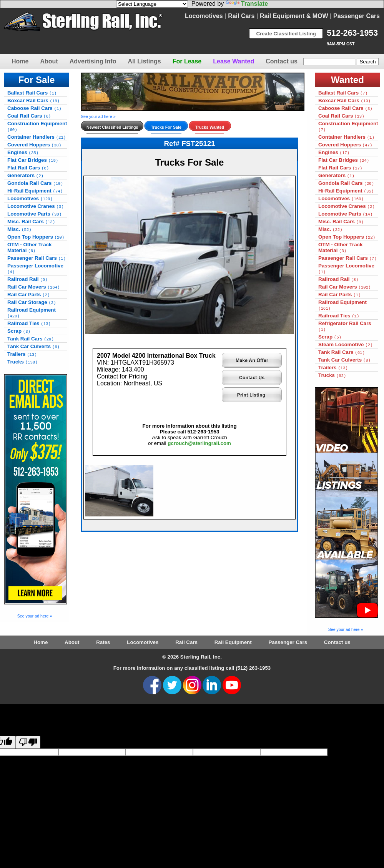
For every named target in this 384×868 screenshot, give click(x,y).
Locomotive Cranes (36, 206)
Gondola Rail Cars (35, 183)
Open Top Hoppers (36, 237)
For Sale (37, 80)
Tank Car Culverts (33, 346)
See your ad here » (35, 616)
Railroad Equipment (32, 313)
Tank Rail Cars (31, 339)
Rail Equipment (233, 642)
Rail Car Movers (33, 287)
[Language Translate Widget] (152, 4)
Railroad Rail (27, 279)
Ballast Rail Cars (32, 93)
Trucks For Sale (166, 127)
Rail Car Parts (28, 295)
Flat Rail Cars (28, 168)
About (49, 61)
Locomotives (204, 16)
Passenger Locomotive (35, 269)
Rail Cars (241, 16)
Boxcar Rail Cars (33, 100)
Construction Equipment (37, 126)
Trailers (22, 354)
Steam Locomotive (345, 344)
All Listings (144, 61)
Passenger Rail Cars (37, 258)
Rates (103, 642)
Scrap (19, 331)
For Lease (187, 61)
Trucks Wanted (210, 127)
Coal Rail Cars (29, 116)
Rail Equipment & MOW (294, 16)
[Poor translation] (28, 742)
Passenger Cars (357, 16)
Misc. (19, 229)
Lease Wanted (234, 61)
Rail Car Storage (32, 302)
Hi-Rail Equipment (35, 191)
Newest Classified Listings (112, 127)
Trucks (22, 362)
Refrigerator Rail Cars (345, 326)
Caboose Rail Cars (34, 108)
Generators (25, 175)
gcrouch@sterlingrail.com (199, 443)
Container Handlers (37, 137)
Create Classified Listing (286, 34)
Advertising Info (93, 61)
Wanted (347, 80)
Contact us (282, 61)
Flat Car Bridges (33, 160)
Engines (23, 152)
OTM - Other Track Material (30, 247)
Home (20, 61)
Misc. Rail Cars (31, 222)
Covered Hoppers (34, 145)
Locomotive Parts (34, 214)
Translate (247, 4)
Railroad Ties (29, 323)
